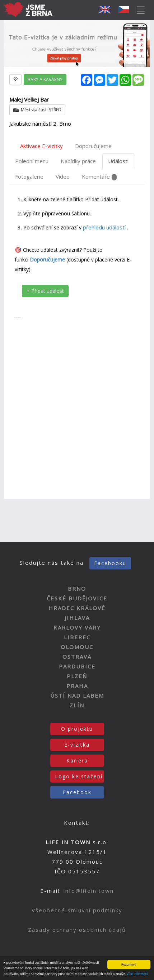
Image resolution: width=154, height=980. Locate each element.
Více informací (137, 974)
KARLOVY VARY (77, 627)
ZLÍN (77, 705)
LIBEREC (77, 637)
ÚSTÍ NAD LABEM (77, 695)
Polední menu (32, 161)
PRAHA (77, 686)
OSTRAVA (77, 657)
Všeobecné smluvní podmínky (77, 910)
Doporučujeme (93, 146)
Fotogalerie (29, 176)
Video (63, 176)
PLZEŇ (77, 676)
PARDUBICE (77, 666)
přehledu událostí (105, 227)
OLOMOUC (77, 647)
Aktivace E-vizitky (41, 146)
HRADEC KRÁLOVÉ (77, 608)
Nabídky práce (78, 161)
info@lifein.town (89, 891)
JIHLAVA (77, 618)
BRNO (77, 589)
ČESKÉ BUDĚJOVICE (77, 598)
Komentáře (99, 177)
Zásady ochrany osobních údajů (77, 930)
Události (118, 161)
